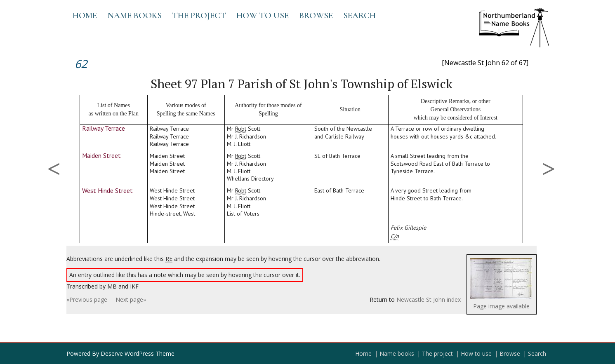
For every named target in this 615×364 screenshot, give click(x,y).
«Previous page (87, 299)
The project (199, 15)
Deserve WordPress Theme (138, 353)
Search (359, 15)
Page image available (501, 306)
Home (85, 15)
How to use (263, 15)
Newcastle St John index (429, 299)
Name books (134, 15)
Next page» (131, 299)
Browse (316, 15)
